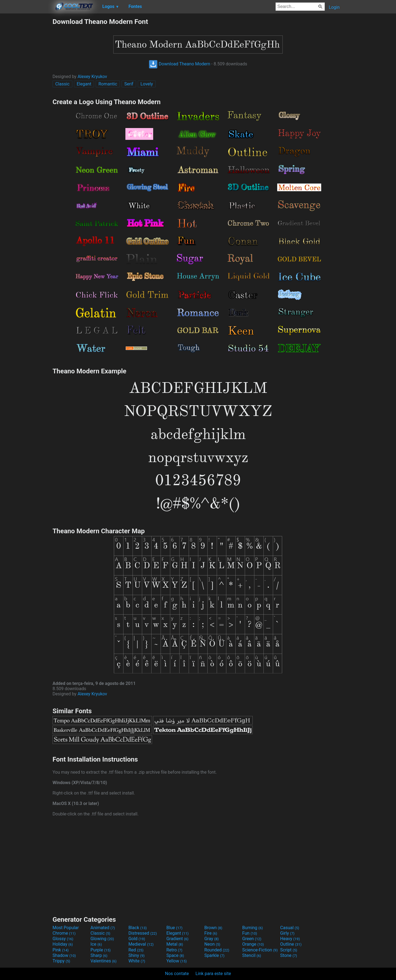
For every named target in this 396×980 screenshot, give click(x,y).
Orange (253, 944)
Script (289, 950)
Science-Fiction (260, 950)
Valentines (104, 961)
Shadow (64, 955)
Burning (253, 928)
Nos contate (177, 974)
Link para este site (213, 974)
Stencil (252, 955)
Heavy (290, 939)
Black (138, 928)
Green (252, 939)
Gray (211, 939)
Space (175, 955)
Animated (103, 928)
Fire (211, 933)
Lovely (147, 84)
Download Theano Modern (179, 64)
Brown (213, 928)
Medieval (141, 944)
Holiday (63, 944)
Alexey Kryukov (92, 77)
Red (136, 950)
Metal (175, 944)
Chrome (64, 933)
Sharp (99, 955)
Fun (250, 933)
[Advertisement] (26, 100)
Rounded (217, 950)
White (137, 961)
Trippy (61, 961)
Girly (287, 933)
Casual (290, 928)
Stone (289, 955)
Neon (212, 944)
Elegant (84, 84)
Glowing (102, 939)
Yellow (177, 961)
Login (334, 7)
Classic (62, 84)
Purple (101, 950)
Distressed (143, 933)
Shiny (137, 955)
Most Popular (66, 928)
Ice (96, 944)
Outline (291, 944)
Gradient (177, 939)
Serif (129, 84)
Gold (137, 939)
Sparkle (214, 955)
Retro (174, 950)
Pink (61, 950)
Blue (174, 928)
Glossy (63, 939)
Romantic (108, 84)
